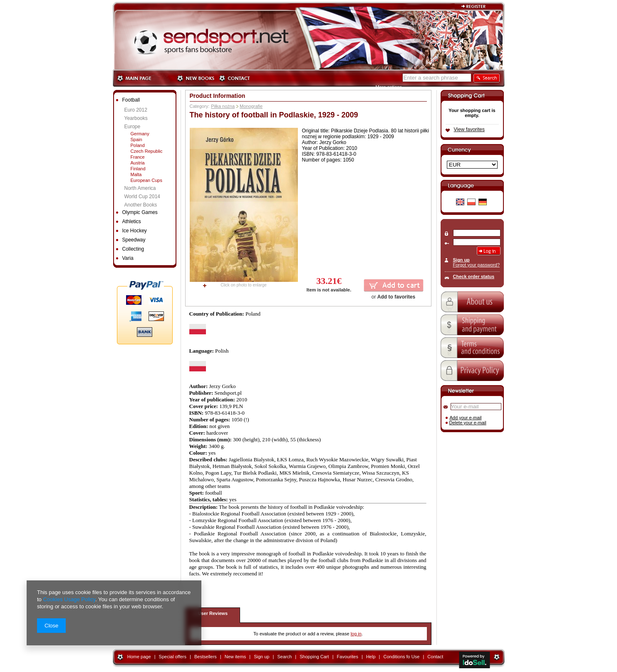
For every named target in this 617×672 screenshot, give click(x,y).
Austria (138, 163)
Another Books (141, 205)
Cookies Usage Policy (69, 599)
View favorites (469, 129)
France (138, 157)
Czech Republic (147, 151)
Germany (140, 134)
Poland (138, 145)
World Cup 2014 (142, 197)
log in (356, 634)
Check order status (474, 276)
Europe (133, 127)
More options (389, 87)
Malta (136, 174)
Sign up (461, 260)
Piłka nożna (223, 106)
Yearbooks (136, 118)
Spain (136, 139)
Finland (138, 169)
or (393, 297)
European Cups (146, 180)
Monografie (251, 106)
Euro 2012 (136, 110)
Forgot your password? (477, 265)
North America (140, 188)
